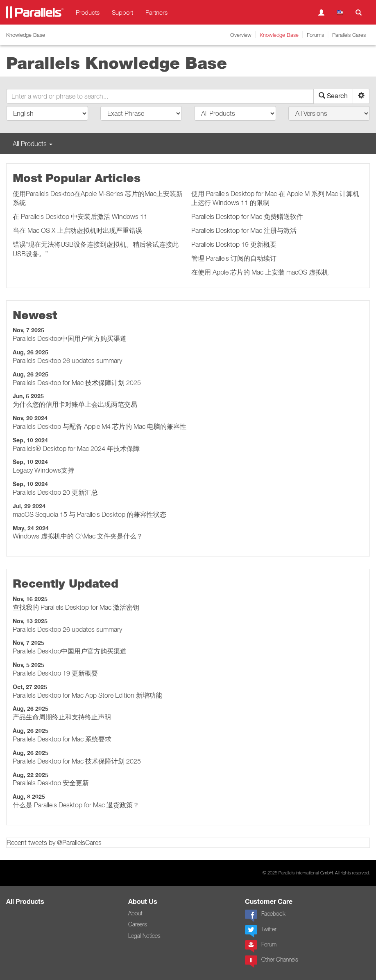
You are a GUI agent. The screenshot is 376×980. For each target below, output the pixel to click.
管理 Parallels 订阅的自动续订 (234, 258)
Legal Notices (144, 936)
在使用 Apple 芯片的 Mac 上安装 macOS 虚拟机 (260, 272)
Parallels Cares (349, 35)
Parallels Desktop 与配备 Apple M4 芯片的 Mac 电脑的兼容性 (100, 426)
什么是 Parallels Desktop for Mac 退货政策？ (76, 805)
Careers (138, 924)
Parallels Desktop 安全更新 (51, 783)
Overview (241, 35)
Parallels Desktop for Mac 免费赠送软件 (247, 216)
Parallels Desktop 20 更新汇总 (55, 492)
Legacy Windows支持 (43, 470)
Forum (261, 946)
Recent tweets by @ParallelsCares (54, 843)
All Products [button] (33, 144)
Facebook (265, 916)
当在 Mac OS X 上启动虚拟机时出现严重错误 (77, 230)
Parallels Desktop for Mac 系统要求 (62, 739)
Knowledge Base (279, 35)
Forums (315, 35)
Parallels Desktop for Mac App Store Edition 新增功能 (87, 695)
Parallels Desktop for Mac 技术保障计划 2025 (77, 383)
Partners (156, 12)
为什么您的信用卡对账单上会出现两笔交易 (75, 404)
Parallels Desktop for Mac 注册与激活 (244, 230)
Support (122, 12)
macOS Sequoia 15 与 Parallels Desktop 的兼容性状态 (89, 514)
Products (88, 12)
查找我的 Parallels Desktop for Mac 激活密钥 (76, 607)
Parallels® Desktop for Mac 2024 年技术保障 (76, 448)
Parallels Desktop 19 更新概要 (234, 244)
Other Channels (272, 962)
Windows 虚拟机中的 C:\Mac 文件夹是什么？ (78, 536)
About (135, 913)
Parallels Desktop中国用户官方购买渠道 (70, 338)
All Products (25, 902)
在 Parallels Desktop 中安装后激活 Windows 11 (80, 216)
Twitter (261, 931)
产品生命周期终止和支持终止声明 (62, 717)
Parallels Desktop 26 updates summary (67, 360)
